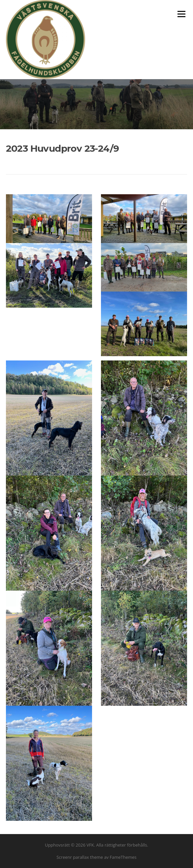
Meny (181, 14)
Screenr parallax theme (80, 857)
